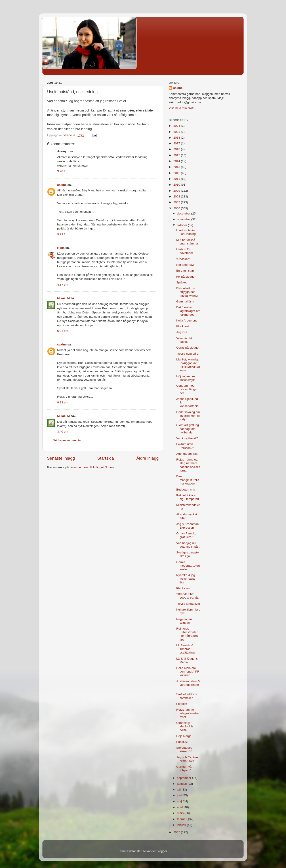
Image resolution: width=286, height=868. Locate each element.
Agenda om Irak (187, 454)
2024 (177, 126)
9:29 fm (62, 234)
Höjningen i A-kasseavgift (186, 378)
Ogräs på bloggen (188, 348)
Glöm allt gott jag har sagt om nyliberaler (188, 429)
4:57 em (63, 285)
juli (179, 790)
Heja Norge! (184, 736)
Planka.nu (183, 588)
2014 (177, 161)
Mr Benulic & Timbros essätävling (186, 649)
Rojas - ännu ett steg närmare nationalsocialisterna (188, 465)
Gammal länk (185, 301)
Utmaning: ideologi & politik (185, 726)
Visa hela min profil (181, 108)
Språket (182, 282)
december (184, 213)
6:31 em (63, 331)
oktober (182, 225)
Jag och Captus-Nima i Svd (187, 759)
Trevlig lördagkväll (188, 604)
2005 (177, 832)
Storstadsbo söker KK (184, 749)
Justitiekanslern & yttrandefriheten (188, 685)
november (184, 219)
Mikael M (63, 298)
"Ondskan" (183, 259)
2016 (177, 149)
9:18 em (63, 402)
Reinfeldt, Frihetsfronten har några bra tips (187, 634)
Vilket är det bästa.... (184, 340)
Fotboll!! (182, 704)
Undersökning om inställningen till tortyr (188, 416)
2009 (177, 191)
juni (180, 795)
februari (183, 819)
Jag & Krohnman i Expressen (188, 526)
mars (181, 813)
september (185, 778)
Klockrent (183, 326)
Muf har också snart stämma (187, 242)
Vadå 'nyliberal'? (187, 438)
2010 (177, 185)
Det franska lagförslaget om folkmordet (188, 311)
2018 (177, 138)
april (180, 807)
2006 (177, 208)
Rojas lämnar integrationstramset (188, 713)
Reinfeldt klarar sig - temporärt (188, 497)
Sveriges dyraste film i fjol (188, 554)
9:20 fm (62, 171)
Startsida (106, 458)
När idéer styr (185, 265)
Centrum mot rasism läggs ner (186, 389)
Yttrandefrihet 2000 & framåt (187, 596)
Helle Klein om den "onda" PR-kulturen (188, 672)
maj (180, 801)
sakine (62, 185)
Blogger (162, 851)
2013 (177, 167)
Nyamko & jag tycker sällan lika (186, 579)
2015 (177, 155)
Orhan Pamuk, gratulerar (186, 535)
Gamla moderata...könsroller (188, 566)
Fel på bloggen (186, 277)
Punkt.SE (183, 742)
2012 (177, 173)
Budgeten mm (186, 490)
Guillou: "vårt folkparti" (185, 768)
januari (182, 825)
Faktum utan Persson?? (185, 446)
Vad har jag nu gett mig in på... (188, 545)
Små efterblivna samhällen (187, 696)
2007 (177, 202)
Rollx (61, 248)
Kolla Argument (187, 320)
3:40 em (63, 432)
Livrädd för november (185, 251)
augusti (182, 784)
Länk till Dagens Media (187, 660)
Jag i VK (182, 332)
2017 (177, 143)
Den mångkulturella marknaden (188, 480)
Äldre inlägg (147, 458)
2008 (177, 196)
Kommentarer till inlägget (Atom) (92, 467)
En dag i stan (185, 271)
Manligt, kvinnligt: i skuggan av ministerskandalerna (188, 365)
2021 (177, 132)
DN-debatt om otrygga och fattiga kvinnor (187, 292)
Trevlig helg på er (188, 354)
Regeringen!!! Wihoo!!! (185, 621)
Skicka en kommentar (67, 440)
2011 (177, 179)
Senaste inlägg (61, 458)
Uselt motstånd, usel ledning (187, 232)
